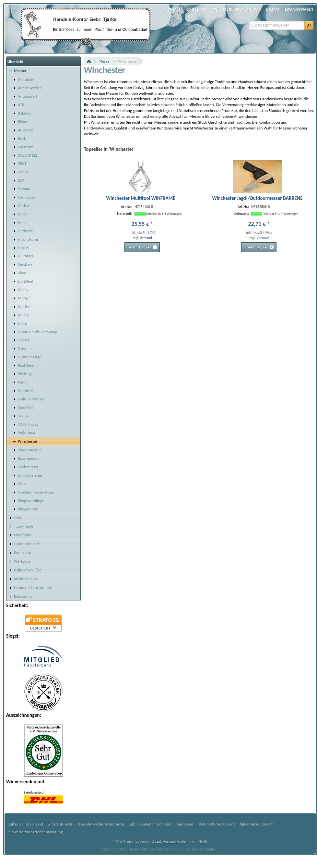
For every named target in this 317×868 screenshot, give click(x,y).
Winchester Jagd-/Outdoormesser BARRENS (258, 198)
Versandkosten (175, 841)
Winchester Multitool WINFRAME (141, 198)
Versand (146, 238)
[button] (309, 25)
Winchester (128, 61)
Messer (105, 61)
